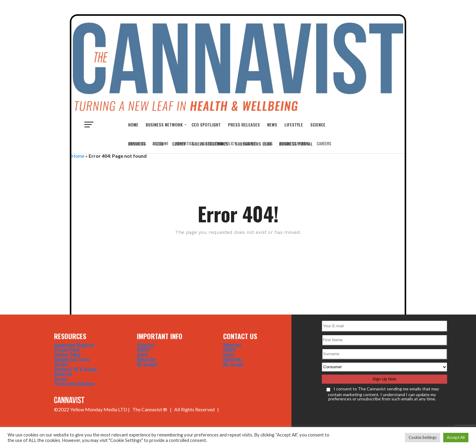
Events (143, 355)
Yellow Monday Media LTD (99, 409)
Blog (268, 143)
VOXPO (143, 350)
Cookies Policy (67, 355)
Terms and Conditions (74, 384)
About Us (137, 143)
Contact (61, 364)
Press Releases (244, 125)
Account (160, 143)
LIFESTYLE (294, 125)
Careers (324, 143)
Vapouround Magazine (74, 345)
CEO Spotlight (206, 125)
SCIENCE (318, 125)
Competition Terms (72, 359)
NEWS (272, 125)
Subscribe (146, 359)
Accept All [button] (456, 437)
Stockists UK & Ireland (75, 369)
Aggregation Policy (218, 143)
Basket (250, 143)
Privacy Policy (67, 350)
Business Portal (295, 143)
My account (147, 364)
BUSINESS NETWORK (164, 125)
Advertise (185, 143)
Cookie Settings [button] (423, 437)
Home (133, 125)
